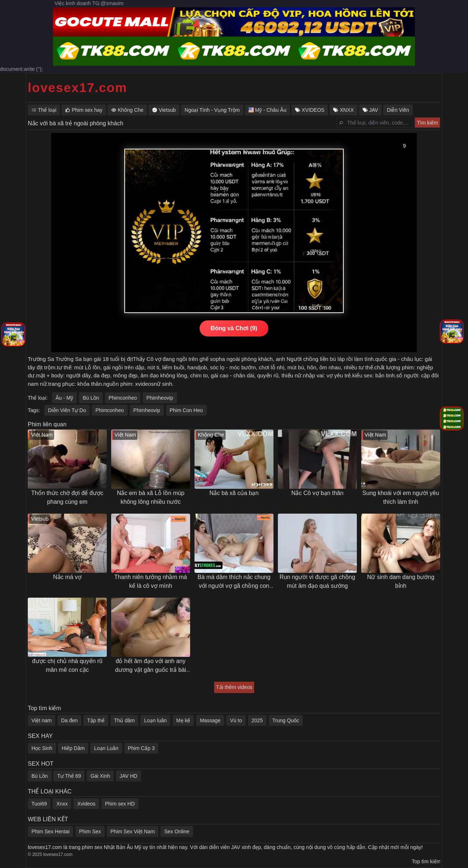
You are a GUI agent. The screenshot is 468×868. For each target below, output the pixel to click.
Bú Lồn (91, 398)
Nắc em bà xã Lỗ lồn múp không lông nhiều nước (151, 497)
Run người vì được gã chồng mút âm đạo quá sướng (318, 581)
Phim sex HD (120, 804)
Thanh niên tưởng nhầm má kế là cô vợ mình (151, 581)
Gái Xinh (100, 776)
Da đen (69, 720)
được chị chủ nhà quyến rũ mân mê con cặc (67, 665)
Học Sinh (42, 748)
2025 (257, 720)
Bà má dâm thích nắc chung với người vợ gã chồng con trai (234, 582)
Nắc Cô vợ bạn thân (318, 493)
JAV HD (129, 776)
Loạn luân (155, 720)
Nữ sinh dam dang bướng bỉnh (401, 581)
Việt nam (41, 720)
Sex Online (177, 831)
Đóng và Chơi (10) (234, 328)
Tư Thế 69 (69, 776)
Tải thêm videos (234, 687)
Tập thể (96, 720)
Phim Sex (90, 831)
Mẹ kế (183, 720)
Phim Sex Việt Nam (133, 831)
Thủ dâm (124, 720)
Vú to (236, 720)
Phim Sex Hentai (50, 831)
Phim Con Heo (186, 410)
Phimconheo (123, 398)
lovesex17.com (78, 87)
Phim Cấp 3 (141, 748)
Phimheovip (160, 398)
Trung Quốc (286, 720)
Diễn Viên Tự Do (67, 410)
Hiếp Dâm (73, 748)
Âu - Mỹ (64, 398)
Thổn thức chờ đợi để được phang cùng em (67, 497)
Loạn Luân (106, 748)
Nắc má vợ (67, 577)
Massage (210, 720)
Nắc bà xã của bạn (234, 493)
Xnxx (62, 804)
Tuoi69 (39, 804)
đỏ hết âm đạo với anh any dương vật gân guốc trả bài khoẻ (151, 666)
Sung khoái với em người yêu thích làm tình (401, 497)
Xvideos (86, 804)
